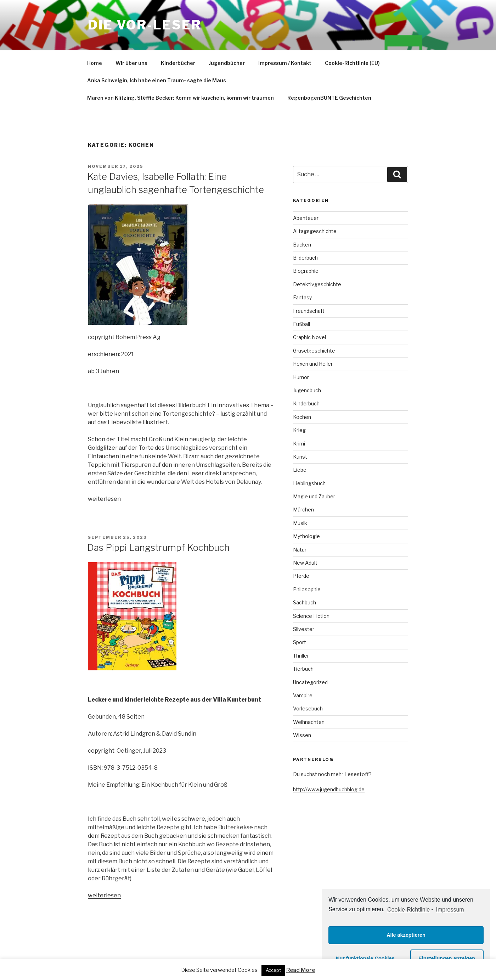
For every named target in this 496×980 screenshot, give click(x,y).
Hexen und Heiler (313, 364)
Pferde (301, 576)
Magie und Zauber (314, 496)
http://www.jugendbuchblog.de (329, 789)
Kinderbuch (306, 403)
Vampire (303, 695)
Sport (300, 642)
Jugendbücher (227, 63)
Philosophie (307, 589)
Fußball (301, 324)
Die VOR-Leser (145, 25)
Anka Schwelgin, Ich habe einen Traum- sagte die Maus (157, 80)
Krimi (299, 444)
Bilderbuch (305, 258)
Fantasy (302, 297)
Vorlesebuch (308, 708)
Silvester (304, 629)
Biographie (306, 271)
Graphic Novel (309, 337)
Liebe (300, 470)
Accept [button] (273, 970)
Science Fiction (311, 616)
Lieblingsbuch (309, 483)
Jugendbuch (307, 390)
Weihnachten (309, 722)
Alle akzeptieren (406, 935)
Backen (302, 245)
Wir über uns (131, 63)
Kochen (302, 417)
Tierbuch (303, 669)
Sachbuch (305, 602)
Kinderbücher (178, 63)
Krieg (299, 430)
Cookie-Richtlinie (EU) (352, 63)
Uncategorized (310, 682)
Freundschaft (309, 311)
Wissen (302, 735)
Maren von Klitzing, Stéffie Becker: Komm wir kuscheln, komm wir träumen (181, 98)
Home (95, 63)
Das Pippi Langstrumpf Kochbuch (158, 547)
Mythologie (306, 536)
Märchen (303, 510)
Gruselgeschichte (314, 351)
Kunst (300, 457)
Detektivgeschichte (317, 284)
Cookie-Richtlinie (408, 910)
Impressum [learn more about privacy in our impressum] (450, 910)
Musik (300, 523)
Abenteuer (306, 218)
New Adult (305, 563)
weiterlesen (104, 499)
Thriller (301, 656)
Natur (300, 550)
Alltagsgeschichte (315, 231)
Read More (301, 970)
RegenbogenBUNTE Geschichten (329, 98)
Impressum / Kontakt (285, 63)
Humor (301, 377)
